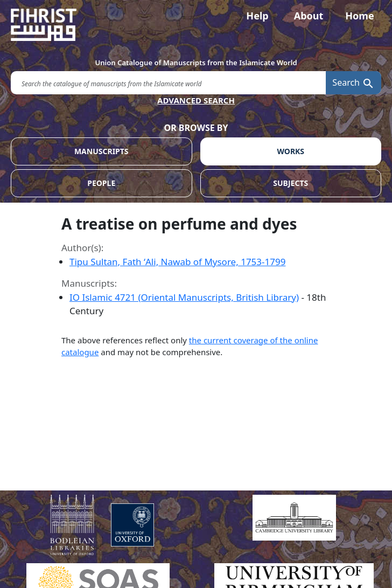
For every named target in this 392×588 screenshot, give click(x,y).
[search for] (168, 83)
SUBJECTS (290, 183)
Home (359, 16)
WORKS (290, 151)
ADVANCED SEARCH (196, 100)
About (309, 16)
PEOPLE (101, 183)
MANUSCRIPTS (101, 151)
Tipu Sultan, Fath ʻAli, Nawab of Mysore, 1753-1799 (177, 262)
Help (257, 16)
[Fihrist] (196, 25)
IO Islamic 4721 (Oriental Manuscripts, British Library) (184, 297)
